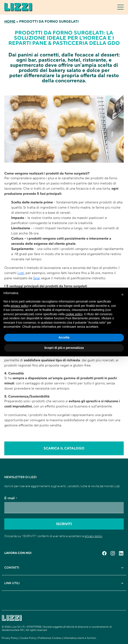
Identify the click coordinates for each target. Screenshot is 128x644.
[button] (122, 295)
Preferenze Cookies (50, 638)
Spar (37, 278)
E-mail (11, 498)
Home (10, 22)
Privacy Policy (10, 638)
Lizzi (21, 273)
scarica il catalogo (64, 448)
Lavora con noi (18, 553)
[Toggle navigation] (120, 7)
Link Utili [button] (64, 583)
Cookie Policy (28, 638)
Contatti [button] (64, 568)
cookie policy (74, 314)
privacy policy (94, 536)
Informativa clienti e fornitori (80, 638)
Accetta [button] (64, 337)
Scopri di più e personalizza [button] (64, 348)
